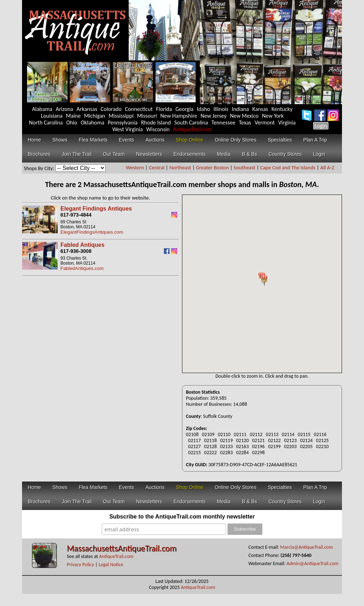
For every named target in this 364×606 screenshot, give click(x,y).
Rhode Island (156, 123)
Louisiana (52, 116)
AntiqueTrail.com (193, 129)
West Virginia (128, 129)
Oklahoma (93, 123)
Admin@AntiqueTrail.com (312, 564)
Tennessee (224, 123)
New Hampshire (179, 116)
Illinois (221, 109)
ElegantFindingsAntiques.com (92, 232)
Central (157, 168)
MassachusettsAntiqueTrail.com (122, 548)
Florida (164, 109)
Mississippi (121, 116)
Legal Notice (111, 565)
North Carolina (46, 123)
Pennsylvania (123, 123)
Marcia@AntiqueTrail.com (306, 547)
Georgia (185, 109)
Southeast (244, 168)
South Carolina (191, 123)
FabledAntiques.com (82, 268)
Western (135, 168)
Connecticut (139, 109)
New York (273, 116)
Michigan (95, 116)
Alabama (42, 109)
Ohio (72, 123)
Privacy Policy (81, 565)
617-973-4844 (76, 215)
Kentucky (282, 109)
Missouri (147, 116)
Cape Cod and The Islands (288, 168)
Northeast (180, 168)
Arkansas (87, 109)
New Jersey (213, 116)
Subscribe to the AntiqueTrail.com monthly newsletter (182, 517)
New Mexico (244, 116)
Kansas (260, 109)
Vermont (265, 123)
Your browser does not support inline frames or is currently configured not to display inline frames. (262, 284)
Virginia (287, 123)
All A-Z (327, 168)
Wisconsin (158, 129)
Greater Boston (212, 168)
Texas (245, 123)
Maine (73, 116)
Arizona (65, 109)
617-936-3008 (76, 251)
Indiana (240, 109)
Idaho (204, 109)
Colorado (111, 109)
